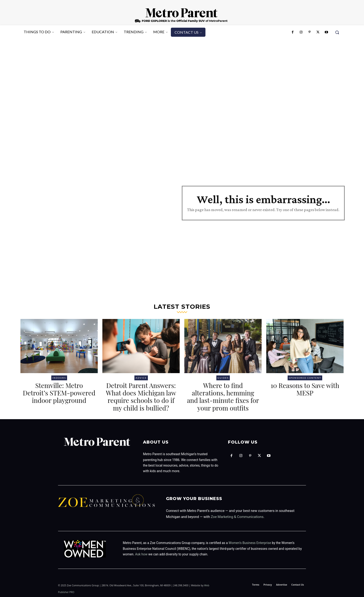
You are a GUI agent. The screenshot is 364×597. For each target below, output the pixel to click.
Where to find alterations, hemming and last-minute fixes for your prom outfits (223, 397)
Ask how (141, 554)
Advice (141, 378)
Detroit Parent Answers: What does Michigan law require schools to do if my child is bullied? (141, 397)
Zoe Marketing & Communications (237, 517)
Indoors (59, 378)
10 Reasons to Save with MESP (305, 389)
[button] (337, 32)
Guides (223, 378)
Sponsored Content (305, 378)
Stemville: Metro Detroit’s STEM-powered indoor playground (59, 393)
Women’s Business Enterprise (250, 543)
